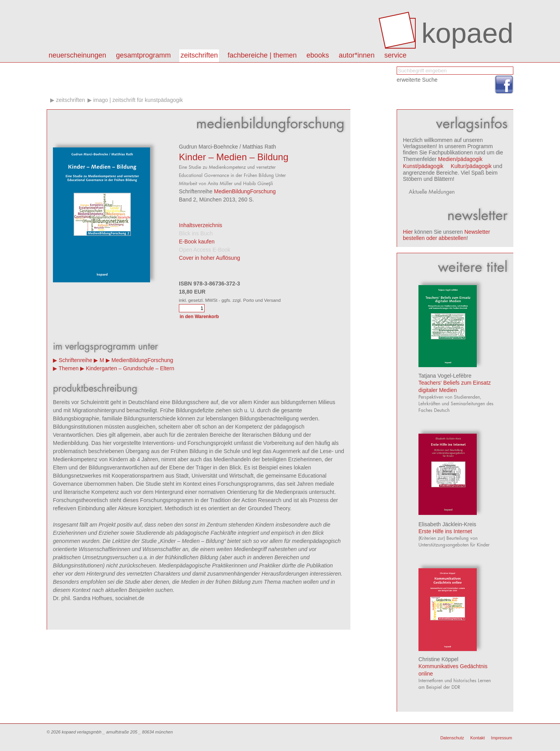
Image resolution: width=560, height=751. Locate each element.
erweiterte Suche (417, 80)
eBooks (318, 55)
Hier (408, 232)
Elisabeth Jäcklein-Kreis (447, 524)
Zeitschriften (199, 55)
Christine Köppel (438, 659)
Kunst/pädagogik (423, 166)
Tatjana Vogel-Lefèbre (445, 376)
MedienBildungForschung (245, 191)
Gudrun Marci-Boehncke (208, 147)
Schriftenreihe (75, 360)
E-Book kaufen (197, 242)
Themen (69, 368)
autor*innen (357, 55)
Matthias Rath (259, 147)
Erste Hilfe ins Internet (445, 531)
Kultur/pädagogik (471, 166)
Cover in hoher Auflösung (209, 258)
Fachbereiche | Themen (262, 55)
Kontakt (477, 738)
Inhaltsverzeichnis (200, 225)
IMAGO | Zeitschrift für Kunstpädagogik (138, 100)
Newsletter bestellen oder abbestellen (446, 235)
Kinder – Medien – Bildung (234, 157)
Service (395, 55)
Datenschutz (452, 738)
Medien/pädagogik (460, 159)
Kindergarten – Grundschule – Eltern (130, 368)
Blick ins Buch (196, 233)
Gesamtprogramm (143, 55)
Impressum (502, 738)
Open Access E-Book (205, 250)
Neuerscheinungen (77, 55)
